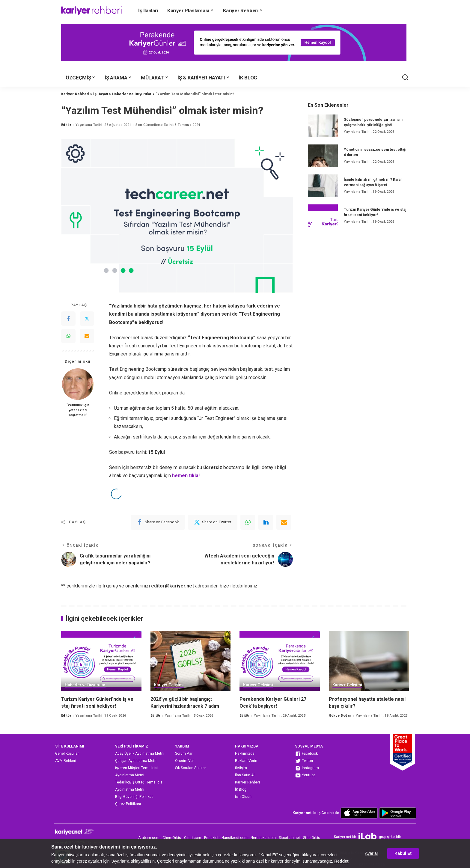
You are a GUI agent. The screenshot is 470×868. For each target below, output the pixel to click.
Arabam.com (149, 838)
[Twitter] (87, 319)
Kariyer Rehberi (247, 782)
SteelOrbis (312, 838)
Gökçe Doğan (340, 716)
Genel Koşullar (67, 754)
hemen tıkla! (186, 476)
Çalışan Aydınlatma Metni (136, 761)
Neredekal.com (263, 838)
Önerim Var (184, 761)
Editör (66, 125)
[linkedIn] (266, 522)
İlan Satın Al (245, 775)
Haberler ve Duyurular (85, 685)
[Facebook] (68, 319)
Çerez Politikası (128, 804)
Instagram (307, 768)
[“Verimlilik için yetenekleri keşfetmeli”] (78, 384)
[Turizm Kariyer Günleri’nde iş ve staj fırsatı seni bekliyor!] (323, 216)
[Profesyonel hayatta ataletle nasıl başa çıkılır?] (369, 661)
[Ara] (405, 78)
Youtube (305, 775)
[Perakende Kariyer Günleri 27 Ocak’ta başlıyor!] (280, 661)
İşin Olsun (243, 797)
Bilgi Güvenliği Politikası (135, 797)
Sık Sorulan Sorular (190, 768)
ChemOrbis (172, 838)
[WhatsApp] (68, 336)
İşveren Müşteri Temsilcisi (137, 768)
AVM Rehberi (66, 761)
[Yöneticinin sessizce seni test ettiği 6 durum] (323, 156)
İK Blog (241, 789)
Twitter (304, 761)
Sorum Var (184, 754)
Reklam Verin (246, 761)
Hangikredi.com (235, 838)
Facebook (306, 754)
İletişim (241, 768)
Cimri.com (193, 838)
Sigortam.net (289, 838)
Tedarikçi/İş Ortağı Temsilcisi (139, 782)
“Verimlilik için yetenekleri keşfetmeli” (78, 410)
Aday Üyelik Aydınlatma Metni (140, 754)
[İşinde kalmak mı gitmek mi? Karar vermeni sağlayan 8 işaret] (323, 186)
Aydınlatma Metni (130, 775)
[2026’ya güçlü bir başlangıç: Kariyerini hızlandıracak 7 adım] (191, 661)
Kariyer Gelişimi (169, 685)
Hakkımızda (245, 754)
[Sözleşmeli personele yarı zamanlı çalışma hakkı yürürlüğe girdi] (323, 126)
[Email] (87, 336)
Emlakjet (211, 838)
